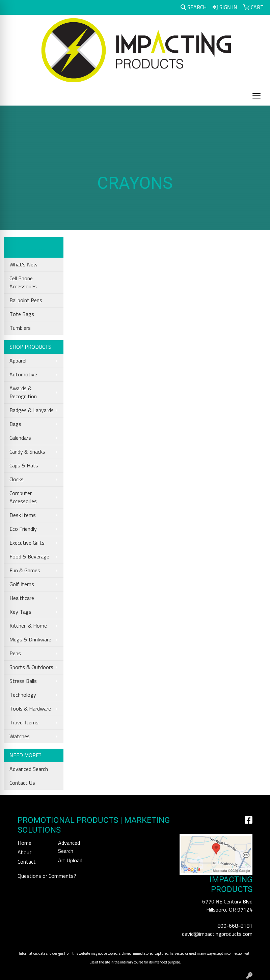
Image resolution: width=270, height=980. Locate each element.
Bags (15, 424)
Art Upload (70, 861)
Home (24, 843)
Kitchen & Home (28, 626)
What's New (23, 265)
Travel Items (24, 723)
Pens (15, 654)
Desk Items (23, 515)
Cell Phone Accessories (23, 283)
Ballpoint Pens (26, 300)
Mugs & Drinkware (30, 640)
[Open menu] (256, 96)
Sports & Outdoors (31, 667)
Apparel (18, 361)
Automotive (23, 375)
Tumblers (20, 328)
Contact (27, 862)
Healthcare (22, 598)
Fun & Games (25, 571)
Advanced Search (29, 769)
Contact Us (22, 783)
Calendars (20, 438)
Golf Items (22, 584)
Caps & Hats (24, 466)
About (25, 853)
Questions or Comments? (47, 876)
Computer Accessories (23, 497)
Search (194, 7)
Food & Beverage (29, 557)
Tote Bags (22, 314)
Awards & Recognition (23, 393)
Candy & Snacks (27, 452)
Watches (20, 737)
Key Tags (20, 612)
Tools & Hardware (30, 709)
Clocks (17, 480)
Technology (23, 695)
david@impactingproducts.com (217, 934)
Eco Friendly (23, 529)
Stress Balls (23, 681)
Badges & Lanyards (32, 410)
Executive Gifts (27, 543)
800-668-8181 (235, 926)
